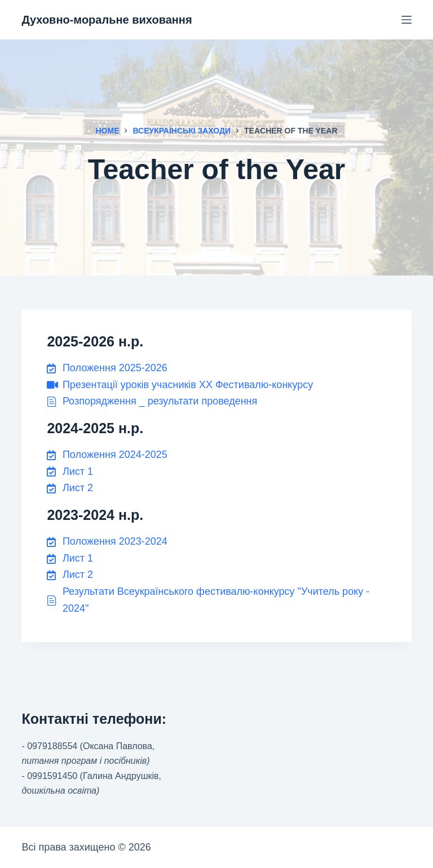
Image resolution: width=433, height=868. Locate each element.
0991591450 (52, 776)
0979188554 (52, 746)
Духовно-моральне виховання (107, 20)
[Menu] (407, 20)
